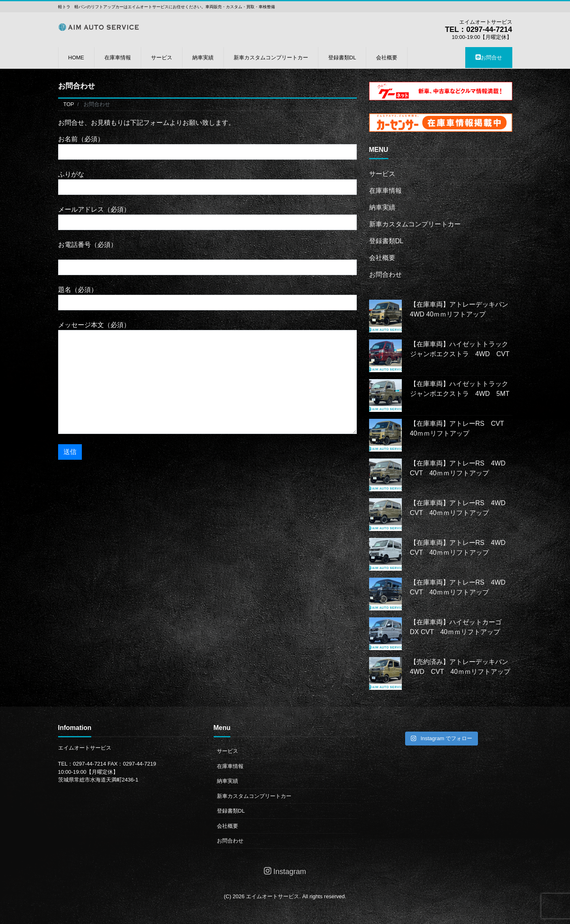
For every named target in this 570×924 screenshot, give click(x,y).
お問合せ (489, 58)
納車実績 (203, 58)
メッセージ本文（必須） (207, 378)
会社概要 (387, 58)
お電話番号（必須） (207, 258)
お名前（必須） (207, 148)
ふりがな (207, 183)
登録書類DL (342, 58)
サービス (162, 58)
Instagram (285, 871)
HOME (76, 58)
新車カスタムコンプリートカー (271, 58)
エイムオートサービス (273, 896)
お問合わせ (385, 274)
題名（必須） (207, 298)
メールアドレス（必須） (207, 218)
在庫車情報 (118, 58)
